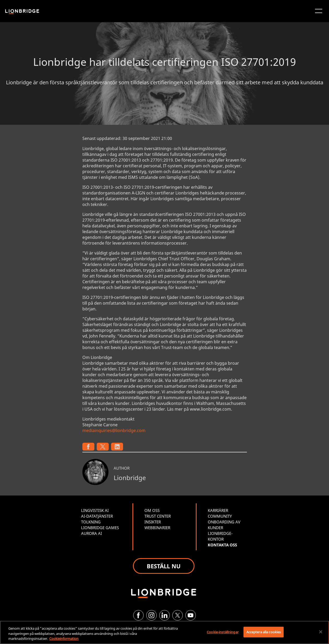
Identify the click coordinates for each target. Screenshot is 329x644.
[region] (164, 632)
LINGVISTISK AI (95, 510)
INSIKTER (153, 522)
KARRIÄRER (218, 510)
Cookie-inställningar (223, 632)
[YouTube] (191, 615)
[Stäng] (321, 632)
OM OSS (152, 510)
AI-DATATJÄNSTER (97, 516)
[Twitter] (178, 615)
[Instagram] (151, 615)
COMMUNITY (220, 516)
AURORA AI (92, 533)
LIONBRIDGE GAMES (100, 528)
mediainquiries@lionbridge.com (114, 430)
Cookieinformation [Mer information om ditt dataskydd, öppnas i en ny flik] (64, 639)
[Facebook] (138, 615)
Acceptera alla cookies (264, 632)
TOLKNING (91, 522)
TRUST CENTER (158, 516)
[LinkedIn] (164, 615)
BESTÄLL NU (164, 566)
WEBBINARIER (157, 528)
